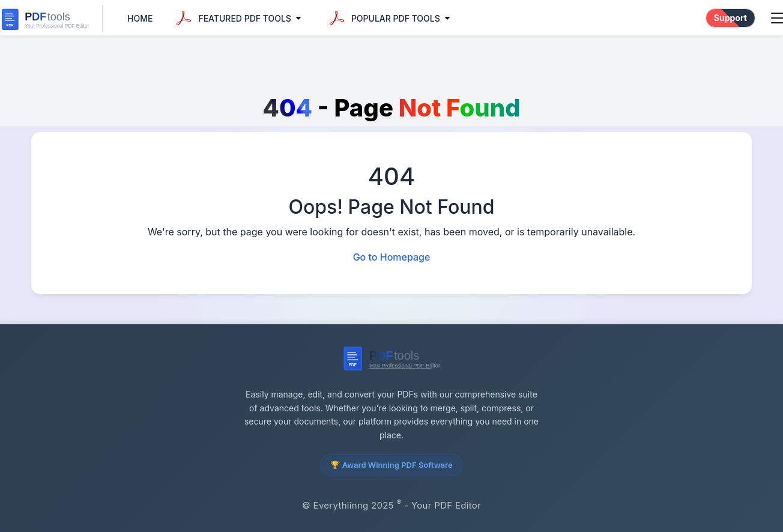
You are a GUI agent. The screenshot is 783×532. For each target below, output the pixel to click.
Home (140, 18)
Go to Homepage (392, 257)
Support (730, 18)
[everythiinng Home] (52, 18)
